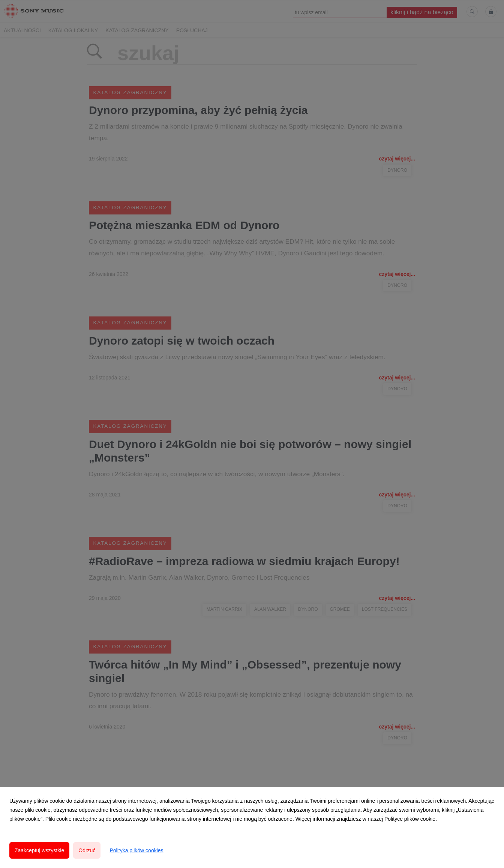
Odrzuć (87, 850)
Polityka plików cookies (136, 850)
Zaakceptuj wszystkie (39, 850)
